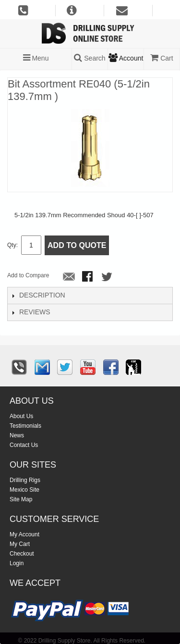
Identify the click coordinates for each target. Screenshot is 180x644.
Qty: (12, 245)
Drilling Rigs (25, 480)
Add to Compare (28, 275)
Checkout (22, 554)
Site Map (21, 499)
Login (17, 563)
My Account (24, 534)
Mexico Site (24, 490)
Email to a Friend (69, 277)
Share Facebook (88, 277)
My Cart (20, 544)
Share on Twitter (108, 277)
